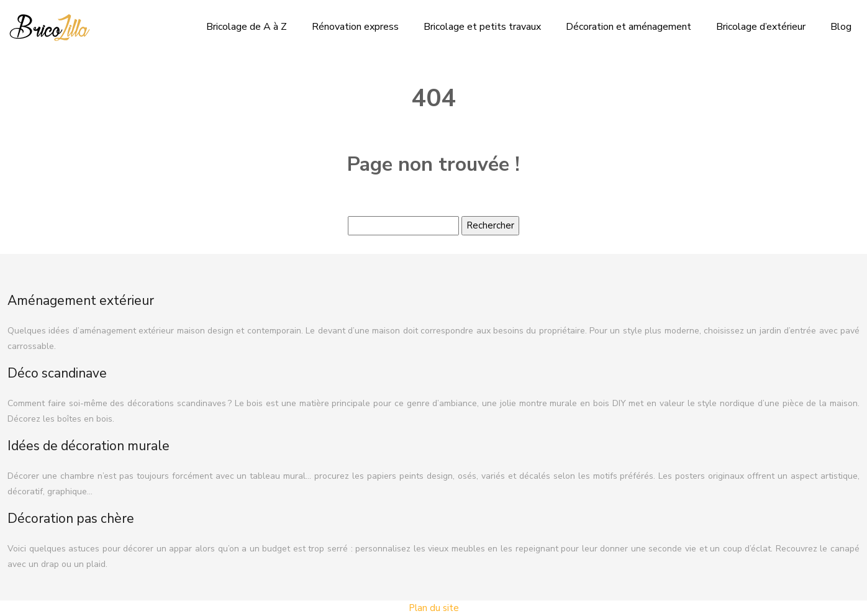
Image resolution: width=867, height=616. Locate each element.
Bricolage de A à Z (247, 27)
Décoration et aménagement (629, 27)
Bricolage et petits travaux (482, 27)
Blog (841, 27)
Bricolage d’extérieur (761, 27)
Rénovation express (355, 27)
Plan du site (434, 608)
